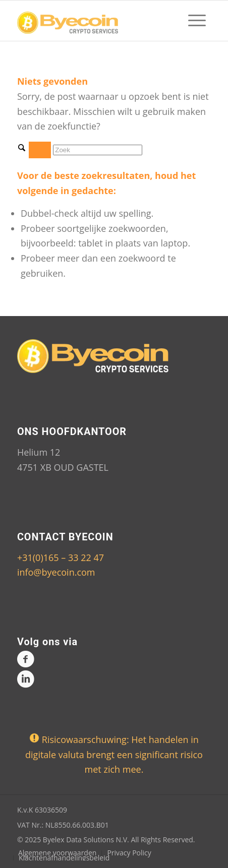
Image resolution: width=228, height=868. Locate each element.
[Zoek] (98, 150)
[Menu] (192, 21)
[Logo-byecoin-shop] (95, 21)
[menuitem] (192, 21)
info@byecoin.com (56, 572)
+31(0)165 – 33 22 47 (61, 557)
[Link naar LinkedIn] (24, 681)
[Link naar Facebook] (24, 661)
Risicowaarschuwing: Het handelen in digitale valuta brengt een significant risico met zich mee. (114, 754)
